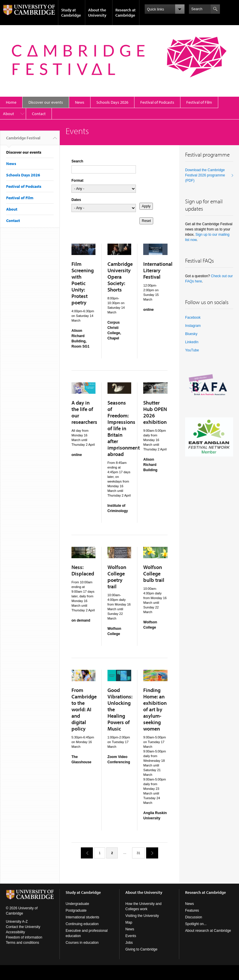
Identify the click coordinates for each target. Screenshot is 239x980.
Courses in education (82, 943)
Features (192, 910)
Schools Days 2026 (112, 102)
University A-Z (17, 922)
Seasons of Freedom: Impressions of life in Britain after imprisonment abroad (124, 428)
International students (82, 917)
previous (85, 853)
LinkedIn (192, 342)
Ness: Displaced (83, 570)
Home (11, 102)
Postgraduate (76, 910)
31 (139, 853)
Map (129, 922)
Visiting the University (142, 916)
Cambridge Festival (23, 140)
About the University (97, 13)
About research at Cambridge (208, 931)
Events (131, 936)
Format (77, 181)
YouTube (192, 350)
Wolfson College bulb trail (154, 574)
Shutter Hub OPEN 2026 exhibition (155, 412)
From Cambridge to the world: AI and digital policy (84, 709)
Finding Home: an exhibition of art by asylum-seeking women (155, 709)
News (80, 102)
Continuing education (82, 924)
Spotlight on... (196, 924)
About (8, 114)
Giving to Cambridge (141, 949)
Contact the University (23, 927)
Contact (39, 114)
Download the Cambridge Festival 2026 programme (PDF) (205, 175)
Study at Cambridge (71, 13)
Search (77, 161)
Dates (76, 200)
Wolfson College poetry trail (117, 577)
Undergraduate (77, 904)
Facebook (193, 318)
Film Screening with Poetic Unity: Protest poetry (83, 283)
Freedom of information (24, 937)
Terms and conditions (22, 943)
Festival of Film (199, 102)
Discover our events (46, 102)
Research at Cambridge (126, 13)
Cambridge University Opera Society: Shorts (120, 277)
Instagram (193, 326)
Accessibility (15, 932)
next (150, 853)
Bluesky (191, 334)
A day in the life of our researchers (84, 412)
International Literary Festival (158, 270)
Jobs (129, 943)
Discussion (194, 917)
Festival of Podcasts (157, 102)
